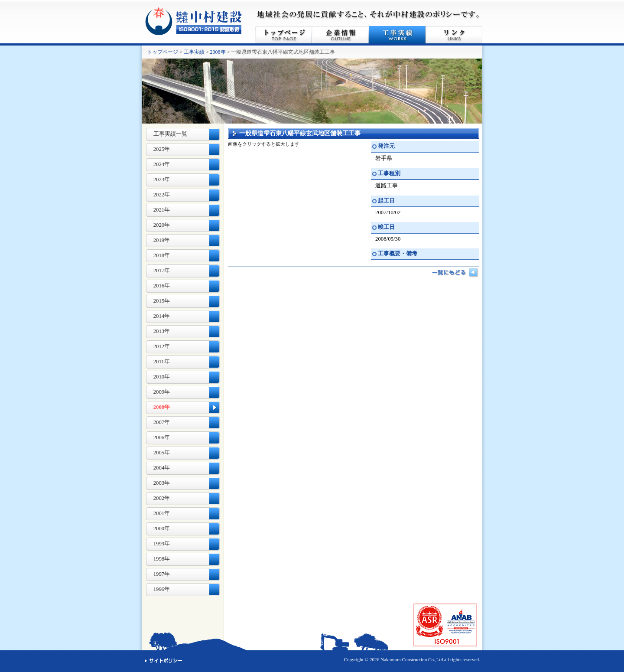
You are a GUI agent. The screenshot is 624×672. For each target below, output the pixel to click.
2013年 (162, 331)
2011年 (162, 362)
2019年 (162, 240)
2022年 (162, 195)
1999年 (162, 544)
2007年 (162, 422)
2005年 (162, 453)
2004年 (162, 468)
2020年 (162, 225)
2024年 (162, 164)
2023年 (162, 179)
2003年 (162, 483)
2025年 (162, 149)
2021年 (162, 210)
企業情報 (340, 35)
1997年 (162, 574)
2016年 (162, 286)
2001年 (162, 513)
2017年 (162, 271)
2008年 (218, 52)
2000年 (162, 528)
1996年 (162, 589)
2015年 (162, 301)
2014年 (162, 316)
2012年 (162, 346)
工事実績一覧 (170, 134)
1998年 (162, 559)
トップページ (284, 35)
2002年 (162, 498)
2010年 (162, 377)
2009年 (162, 392)
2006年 (162, 437)
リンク (454, 35)
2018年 (162, 255)
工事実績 (397, 35)
